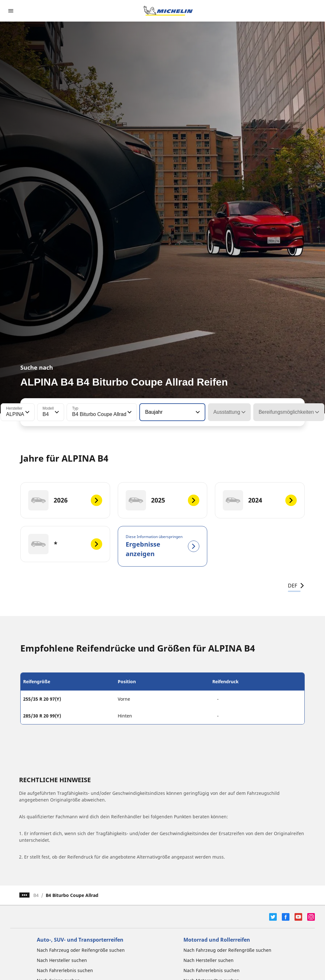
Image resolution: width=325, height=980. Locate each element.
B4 (36, 895)
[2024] (260, 500)
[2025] (163, 500)
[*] (65, 544)
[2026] (65, 500)
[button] (27, 412)
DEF (296, 586)
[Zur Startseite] (168, 11)
